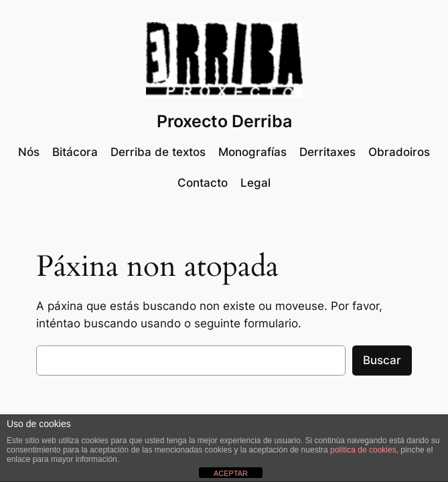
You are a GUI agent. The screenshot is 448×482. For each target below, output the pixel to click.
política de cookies (363, 450)
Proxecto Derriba (224, 121)
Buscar (382, 360)
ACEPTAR (231, 473)
